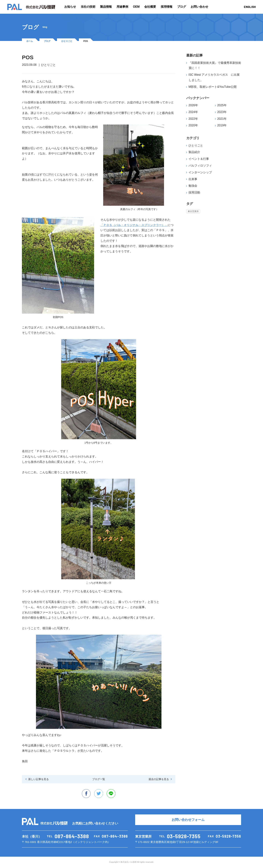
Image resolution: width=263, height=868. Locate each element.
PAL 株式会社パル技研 (31, 7)
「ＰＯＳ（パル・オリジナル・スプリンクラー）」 (134, 225)
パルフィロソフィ (200, 166)
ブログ (182, 7)
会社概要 (150, 7)
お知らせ (70, 7)
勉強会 (193, 186)
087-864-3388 (72, 837)
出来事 (193, 179)
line (111, 794)
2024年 (193, 112)
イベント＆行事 (199, 159)
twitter (99, 794)
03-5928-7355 (184, 837)
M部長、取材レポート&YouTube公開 (213, 87)
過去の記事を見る (159, 779)
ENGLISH (250, 7)
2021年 (222, 119)
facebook (86, 794)
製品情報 (106, 7)
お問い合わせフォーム (188, 820)
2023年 (222, 112)
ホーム (30, 41)
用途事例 (122, 7)
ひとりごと (67, 41)
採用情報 (167, 7)
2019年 (222, 125)
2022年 (193, 119)
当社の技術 (88, 7)
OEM (136, 7)
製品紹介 (194, 152)
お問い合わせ (199, 7)
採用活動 (194, 192)
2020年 (193, 125)
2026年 (193, 105)
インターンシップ (200, 172)
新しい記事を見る (39, 779)
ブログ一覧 (99, 779)
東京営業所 (193, 211)
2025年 (222, 105)
